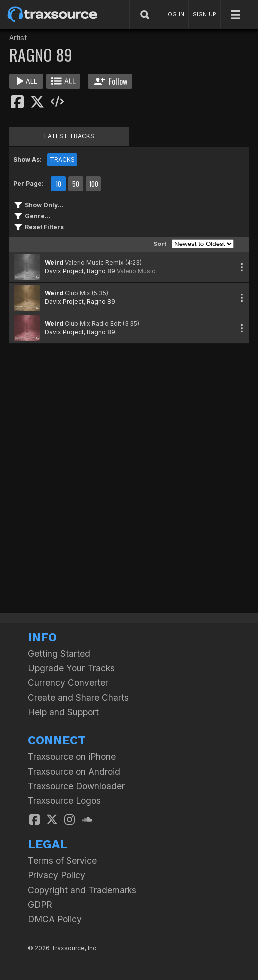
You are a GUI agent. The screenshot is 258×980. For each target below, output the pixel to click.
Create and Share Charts (78, 697)
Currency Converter (68, 682)
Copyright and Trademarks (82, 890)
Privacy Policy (57, 875)
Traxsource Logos (64, 801)
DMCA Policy (55, 919)
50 (76, 184)
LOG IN (174, 14)
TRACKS (62, 159)
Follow (110, 81)
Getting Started (59, 653)
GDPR (40, 904)
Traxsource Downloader (76, 786)
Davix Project (64, 271)
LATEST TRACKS (69, 136)
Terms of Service (62, 860)
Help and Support (63, 712)
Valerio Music (136, 271)
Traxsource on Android (74, 772)
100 (93, 184)
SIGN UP (204, 14)
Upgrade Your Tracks (71, 668)
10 (58, 184)
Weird (54, 263)
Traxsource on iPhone (72, 757)
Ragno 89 (101, 271)
